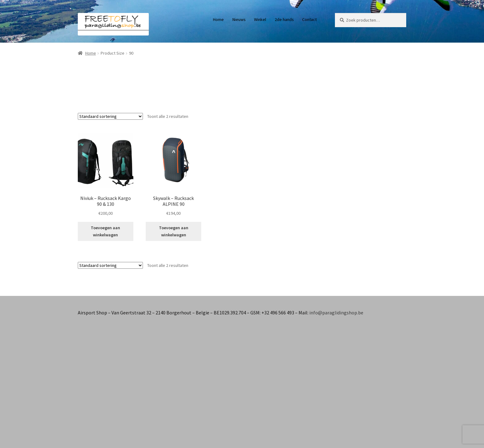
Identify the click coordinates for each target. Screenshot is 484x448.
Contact (309, 19)
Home (218, 19)
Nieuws (239, 19)
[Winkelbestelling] (110, 116)
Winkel (260, 19)
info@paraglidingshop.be (336, 313)
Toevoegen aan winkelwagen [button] (105, 231)
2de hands (284, 19)
